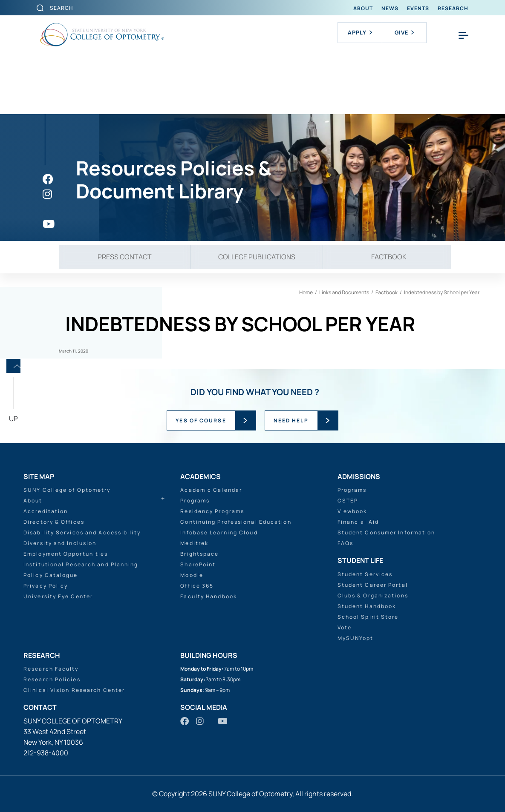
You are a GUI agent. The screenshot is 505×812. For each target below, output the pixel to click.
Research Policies (52, 679)
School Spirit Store (368, 617)
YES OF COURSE (201, 420)
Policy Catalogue (51, 575)
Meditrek (194, 543)
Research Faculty (51, 669)
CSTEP (348, 501)
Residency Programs (212, 511)
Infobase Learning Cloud (219, 532)
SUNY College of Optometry (67, 490)
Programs (195, 501)
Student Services (365, 574)
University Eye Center (58, 596)
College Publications (257, 257)
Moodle (192, 575)
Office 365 (197, 586)
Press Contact (125, 257)
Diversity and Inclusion (60, 543)
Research (453, 8)
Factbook (389, 257)
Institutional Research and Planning (81, 564)
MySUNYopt (356, 638)
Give (404, 32)
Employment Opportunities (66, 554)
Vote (345, 627)
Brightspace (199, 554)
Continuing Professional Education (236, 522)
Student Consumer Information (387, 532)
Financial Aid (358, 522)
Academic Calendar (211, 490)
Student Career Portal (373, 585)
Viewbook (352, 511)
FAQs (345, 543)
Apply (360, 32)
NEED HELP (291, 420)
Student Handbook (367, 606)
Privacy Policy (46, 586)
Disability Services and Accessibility (82, 532)
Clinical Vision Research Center (74, 690)
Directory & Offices (54, 522)
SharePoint (198, 564)
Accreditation (46, 511)
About (363, 8)
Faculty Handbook (209, 596)
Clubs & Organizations (373, 595)
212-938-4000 (46, 753)
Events (418, 8)
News (390, 8)
